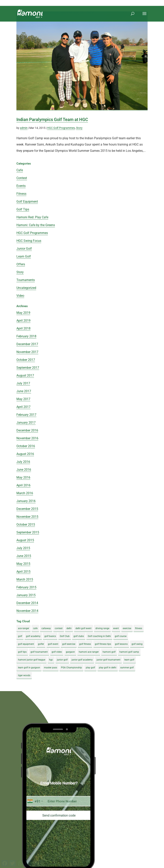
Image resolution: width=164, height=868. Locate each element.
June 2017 (24, 391)
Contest (22, 178)
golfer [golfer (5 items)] (41, 644)
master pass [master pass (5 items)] (51, 668)
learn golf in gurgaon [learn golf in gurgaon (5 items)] (29, 668)
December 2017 (27, 344)
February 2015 (26, 587)
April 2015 (23, 572)
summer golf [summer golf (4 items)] (127, 668)
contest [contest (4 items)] (59, 628)
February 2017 (26, 415)
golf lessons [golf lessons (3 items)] (121, 644)
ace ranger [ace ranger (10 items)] (24, 628)
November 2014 (27, 611)
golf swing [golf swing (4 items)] (137, 644)
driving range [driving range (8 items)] (102, 628)
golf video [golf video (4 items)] (57, 652)
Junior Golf (24, 249)
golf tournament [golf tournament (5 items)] (39, 652)
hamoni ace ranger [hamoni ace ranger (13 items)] (89, 652)
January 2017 (26, 423)
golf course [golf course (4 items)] (121, 636)
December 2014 (27, 603)
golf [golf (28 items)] (20, 636)
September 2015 (28, 532)
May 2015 (23, 564)
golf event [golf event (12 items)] (53, 644)
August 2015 (25, 540)
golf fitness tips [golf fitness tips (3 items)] (103, 644)
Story (79, 128)
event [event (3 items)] (116, 628)
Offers (21, 264)
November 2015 (27, 517)
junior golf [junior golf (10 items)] (62, 660)
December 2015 (27, 509)
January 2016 (26, 501)
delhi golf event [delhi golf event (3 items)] (83, 628)
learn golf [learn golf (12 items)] (129, 660)
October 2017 (26, 360)
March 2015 (25, 579)
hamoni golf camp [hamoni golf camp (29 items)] (129, 652)
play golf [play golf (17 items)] (90, 668)
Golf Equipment (27, 202)
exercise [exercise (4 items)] (127, 628)
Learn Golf (24, 256)
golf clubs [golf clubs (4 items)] (79, 636)
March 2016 (25, 493)
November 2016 (27, 438)
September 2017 (28, 368)
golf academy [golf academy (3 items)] (33, 636)
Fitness (21, 194)
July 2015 (23, 548)
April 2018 (23, 328)
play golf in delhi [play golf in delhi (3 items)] (108, 668)
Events (21, 186)
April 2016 (23, 485)
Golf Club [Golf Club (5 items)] (65, 636)
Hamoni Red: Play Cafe (32, 217)
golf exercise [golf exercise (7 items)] (69, 644)
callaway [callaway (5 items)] (46, 628)
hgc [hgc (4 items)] (51, 660)
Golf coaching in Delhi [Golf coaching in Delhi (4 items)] (99, 636)
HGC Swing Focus (29, 241)
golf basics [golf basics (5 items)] (50, 636)
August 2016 (25, 454)
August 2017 (25, 375)
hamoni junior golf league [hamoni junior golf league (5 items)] (32, 660)
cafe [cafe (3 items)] (35, 628)
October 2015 (26, 525)
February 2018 (26, 336)
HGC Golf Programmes (61, 128)
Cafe (20, 170)
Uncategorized (26, 288)
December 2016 (27, 430)
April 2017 (23, 407)
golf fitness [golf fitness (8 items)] (85, 644)
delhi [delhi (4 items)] (69, 628)
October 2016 (26, 446)
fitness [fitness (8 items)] (139, 628)
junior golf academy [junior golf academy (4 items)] (82, 660)
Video (20, 296)
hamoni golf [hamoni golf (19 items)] (109, 652)
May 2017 (23, 399)
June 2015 (24, 556)
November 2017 (27, 352)
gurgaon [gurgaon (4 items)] (70, 652)
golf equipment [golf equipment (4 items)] (26, 644)
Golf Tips (23, 209)
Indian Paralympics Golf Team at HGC (52, 120)
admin (24, 128)
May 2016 (23, 477)
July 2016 (23, 462)
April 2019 (23, 321)
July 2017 (23, 383)
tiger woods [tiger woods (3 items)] (24, 675)
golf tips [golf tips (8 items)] (22, 652)
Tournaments (26, 280)
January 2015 (26, 595)
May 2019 (23, 313)
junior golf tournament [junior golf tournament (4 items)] (108, 660)
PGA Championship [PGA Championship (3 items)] (71, 668)
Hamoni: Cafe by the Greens (36, 225)
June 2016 (24, 470)
